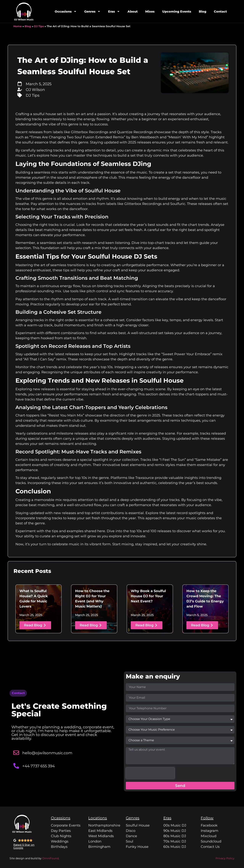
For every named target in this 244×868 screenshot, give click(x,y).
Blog (203, 12)
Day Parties (61, 831)
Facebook (209, 825)
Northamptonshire (104, 825)
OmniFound (50, 858)
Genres (92, 11)
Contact (220, 12)
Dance (131, 836)
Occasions (66, 11)
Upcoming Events (177, 12)
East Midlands (100, 831)
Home (18, 26)
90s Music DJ (175, 831)
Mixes (150, 12)
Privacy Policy (225, 858)
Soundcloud (211, 841)
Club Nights (61, 836)
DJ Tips (39, 26)
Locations (98, 818)
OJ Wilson (35, 90)
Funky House (137, 847)
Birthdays (59, 847)
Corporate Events (66, 825)
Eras (114, 11)
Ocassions (61, 818)
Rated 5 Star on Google (24, 846)
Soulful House (138, 825)
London (95, 841)
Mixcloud (209, 836)
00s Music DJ (175, 825)
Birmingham (99, 847)
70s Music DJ (175, 841)
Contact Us (210, 847)
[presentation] (150, 773)
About (133, 12)
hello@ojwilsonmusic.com (47, 753)
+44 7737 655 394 (39, 766)
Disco (131, 831)
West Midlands (101, 836)
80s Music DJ (175, 836)
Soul (130, 841)
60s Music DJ (175, 847)
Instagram (209, 831)
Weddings (60, 841)
